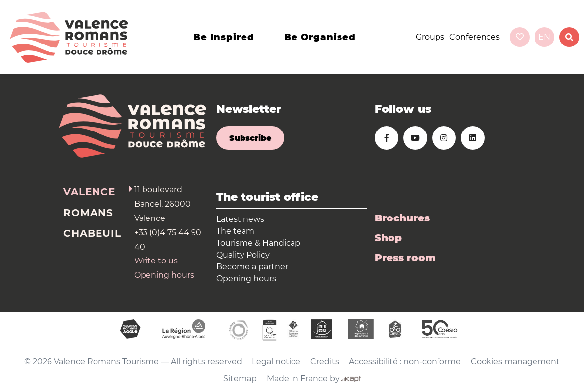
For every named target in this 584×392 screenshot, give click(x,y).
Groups (430, 37)
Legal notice (276, 362)
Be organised (320, 37)
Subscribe (250, 138)
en (544, 37)
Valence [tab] (89, 192)
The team (235, 231)
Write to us (156, 261)
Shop (388, 238)
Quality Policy (243, 255)
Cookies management (515, 362)
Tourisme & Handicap (258, 243)
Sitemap (240, 378)
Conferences (475, 37)
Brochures (402, 218)
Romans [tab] (88, 213)
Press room (405, 258)
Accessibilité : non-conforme (405, 362)
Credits (325, 362)
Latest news (240, 219)
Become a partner (252, 267)
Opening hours (164, 275)
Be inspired (224, 37)
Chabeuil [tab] (92, 233)
